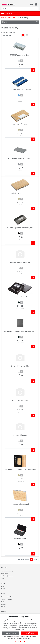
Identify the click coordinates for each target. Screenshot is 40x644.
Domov (4, 18)
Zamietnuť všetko (10, 633)
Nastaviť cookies (20, 641)
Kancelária (12, 18)
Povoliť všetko (30, 633)
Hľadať (20, 22)
